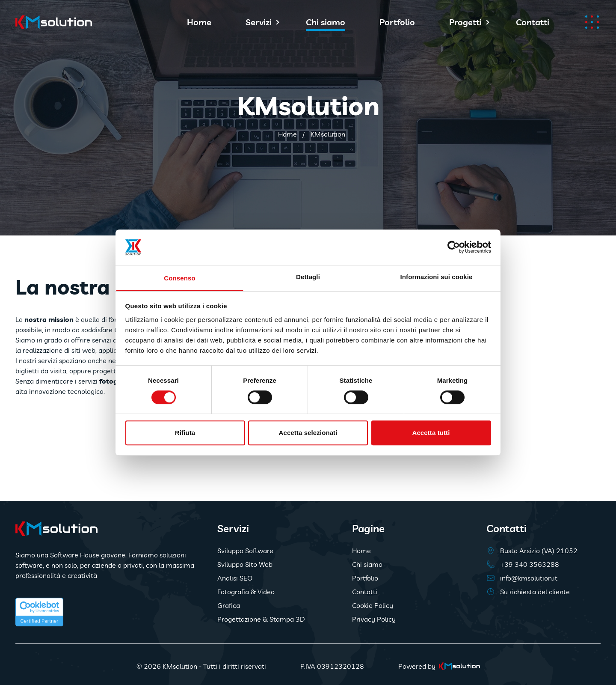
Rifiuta (185, 433)
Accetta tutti (431, 433)
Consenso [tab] (179, 278)
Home (199, 22)
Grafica (229, 605)
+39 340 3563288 (530, 564)
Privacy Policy (374, 619)
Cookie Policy (373, 605)
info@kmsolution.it (529, 578)
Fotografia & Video (246, 592)
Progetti (465, 22)
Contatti (533, 22)
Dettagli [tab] (308, 277)
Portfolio (397, 22)
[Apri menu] (592, 22)
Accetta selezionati (308, 433)
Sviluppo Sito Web (245, 564)
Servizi (259, 22)
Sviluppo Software (245, 551)
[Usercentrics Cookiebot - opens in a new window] (454, 247)
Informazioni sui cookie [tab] (437, 277)
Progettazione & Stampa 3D (261, 619)
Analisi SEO (235, 578)
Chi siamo (326, 22)
